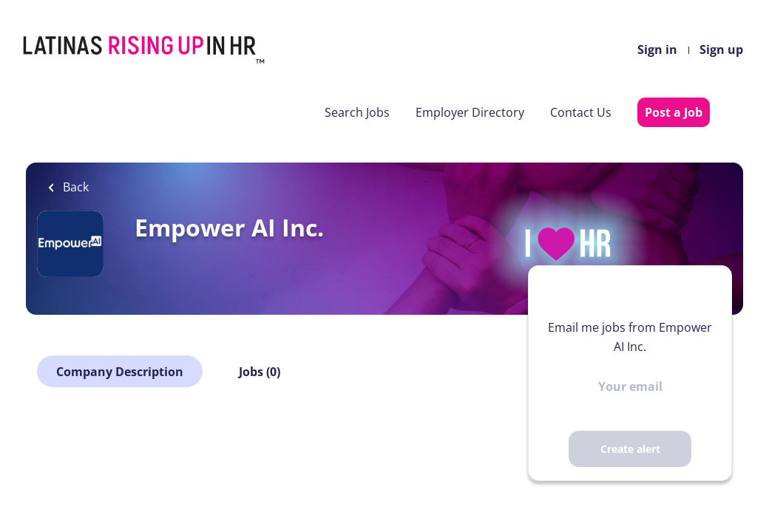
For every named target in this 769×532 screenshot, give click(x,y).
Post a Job (674, 112)
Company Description (120, 372)
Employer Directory (470, 112)
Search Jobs (357, 112)
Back (74, 187)
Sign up (721, 50)
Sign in (657, 50)
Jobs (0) (260, 372)
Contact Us (581, 112)
